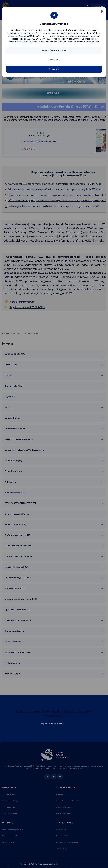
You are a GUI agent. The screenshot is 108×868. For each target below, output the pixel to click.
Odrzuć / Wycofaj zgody (54, 50)
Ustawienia (54, 60)
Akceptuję (54, 69)
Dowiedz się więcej (29, 42)
